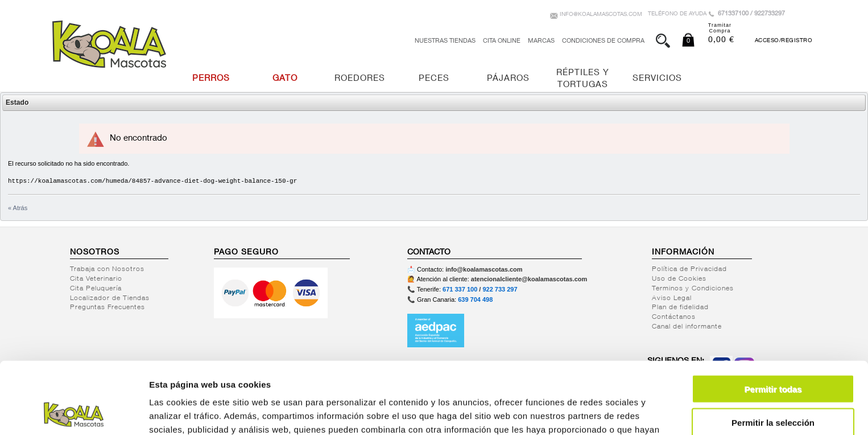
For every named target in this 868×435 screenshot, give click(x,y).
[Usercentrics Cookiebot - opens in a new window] (74, 413)
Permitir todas (773, 321)
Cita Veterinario (96, 279)
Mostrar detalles (616, 413)
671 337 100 (460, 289)
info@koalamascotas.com (601, 15)
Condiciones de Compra (603, 41)
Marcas (541, 41)
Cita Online (502, 41)
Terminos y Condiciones (693, 289)
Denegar (773, 388)
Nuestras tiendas (445, 41)
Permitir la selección (773, 355)
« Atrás (18, 208)
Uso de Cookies (679, 279)
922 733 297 (500, 289)
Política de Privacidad (689, 269)
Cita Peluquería (96, 289)
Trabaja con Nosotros (107, 269)
